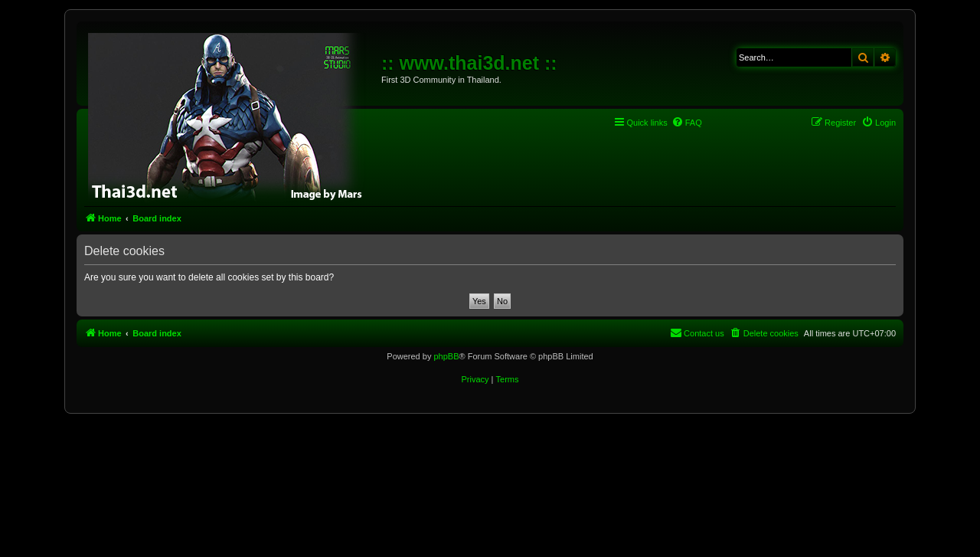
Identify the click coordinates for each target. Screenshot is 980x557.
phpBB (446, 356)
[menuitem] (687, 123)
